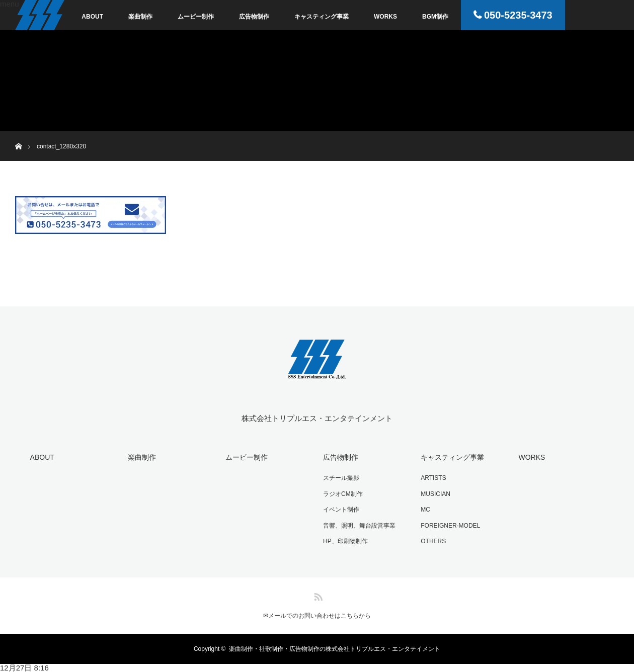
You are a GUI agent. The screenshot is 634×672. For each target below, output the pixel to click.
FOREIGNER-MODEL (450, 526)
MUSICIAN (435, 494)
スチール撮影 (341, 478)
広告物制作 (254, 17)
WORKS (385, 17)
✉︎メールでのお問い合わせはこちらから (317, 616)
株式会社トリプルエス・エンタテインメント (317, 418)
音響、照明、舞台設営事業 (359, 526)
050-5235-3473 (518, 15)
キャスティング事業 (322, 17)
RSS (317, 595)
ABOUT (92, 17)
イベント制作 (341, 510)
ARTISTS (433, 478)
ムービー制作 (196, 17)
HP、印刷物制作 (345, 541)
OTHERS (433, 541)
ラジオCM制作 (343, 494)
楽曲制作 (140, 17)
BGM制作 (435, 17)
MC (425, 510)
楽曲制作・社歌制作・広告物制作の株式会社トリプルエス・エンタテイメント (335, 649)
